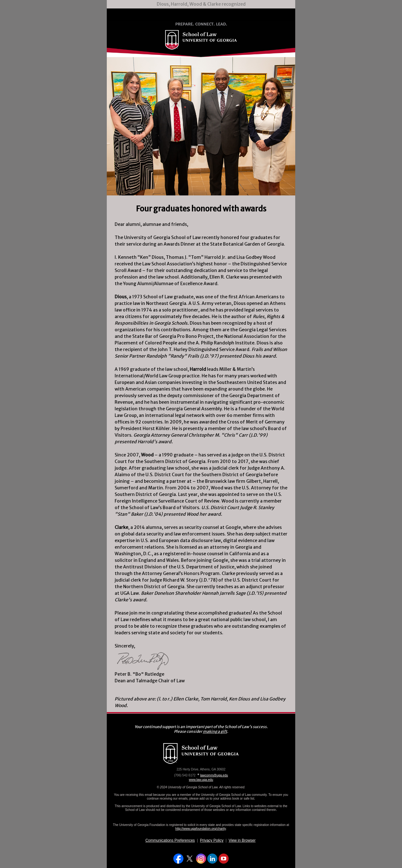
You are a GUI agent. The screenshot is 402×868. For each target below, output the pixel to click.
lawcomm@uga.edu (214, 775)
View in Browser (242, 840)
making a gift (215, 731)
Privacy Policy (212, 840)
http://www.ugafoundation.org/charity (201, 829)
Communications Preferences (170, 840)
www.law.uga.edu (201, 780)
